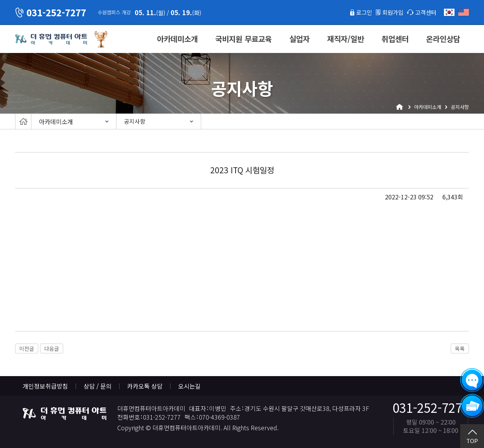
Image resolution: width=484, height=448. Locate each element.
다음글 (52, 348)
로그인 (361, 12)
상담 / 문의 (98, 386)
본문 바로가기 (0, 0)
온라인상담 (443, 39)
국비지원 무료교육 (244, 39)
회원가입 (391, 12)
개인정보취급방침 (45, 386)
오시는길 (189, 386)
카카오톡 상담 (145, 386)
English (464, 12)
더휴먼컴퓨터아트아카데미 (51, 39)
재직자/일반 (346, 39)
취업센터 (395, 39)
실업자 (299, 39)
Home (23, 121)
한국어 (449, 12)
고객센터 (425, 12)
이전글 (27, 348)
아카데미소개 (177, 39)
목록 (460, 348)
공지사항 (135, 121)
